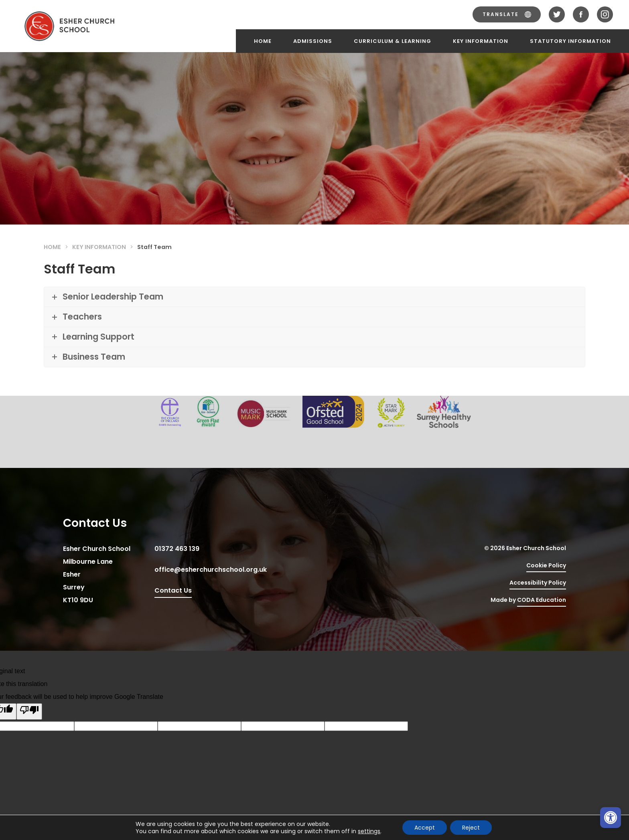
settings (369, 831)
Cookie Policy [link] (546, 565)
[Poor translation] (29, 711)
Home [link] (263, 41)
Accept (425, 828)
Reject (471, 828)
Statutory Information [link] (570, 41)
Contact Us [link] (173, 590)
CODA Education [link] (542, 601)
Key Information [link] (481, 41)
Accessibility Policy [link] (538, 583)
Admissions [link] (313, 41)
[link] (611, 818)
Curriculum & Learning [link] (393, 41)
